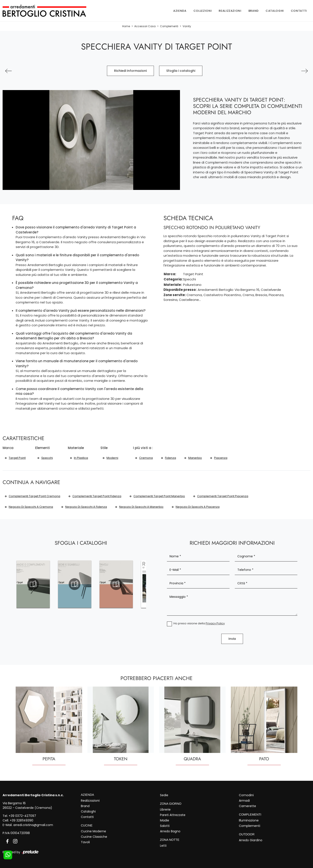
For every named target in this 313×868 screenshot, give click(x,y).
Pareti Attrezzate (173, 815)
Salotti (165, 826)
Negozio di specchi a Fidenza (86, 507)
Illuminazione (249, 820)
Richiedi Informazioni (130, 71)
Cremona (146, 458)
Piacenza (221, 458)
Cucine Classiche (94, 837)
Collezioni (203, 11)
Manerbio (195, 458)
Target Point (17, 458)
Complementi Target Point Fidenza (97, 496)
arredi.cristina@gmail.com (33, 825)
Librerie (165, 809)
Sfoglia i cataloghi (181, 71)
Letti (163, 846)
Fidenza (171, 458)
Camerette (247, 806)
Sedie (164, 795)
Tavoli (85, 842)
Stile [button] (104, 448)
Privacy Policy (215, 623)
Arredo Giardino (251, 840)
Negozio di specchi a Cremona (31, 507)
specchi (47, 458)
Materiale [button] (76, 448)
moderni (112, 458)
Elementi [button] (42, 448)
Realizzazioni (230, 11)
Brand (254, 11)
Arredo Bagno (170, 831)
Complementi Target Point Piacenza (223, 496)
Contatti (299, 11)
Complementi (169, 26)
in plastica (81, 458)
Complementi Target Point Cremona (34, 496)
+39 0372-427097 (22, 816)
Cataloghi (275, 11)
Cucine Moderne (93, 831)
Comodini (246, 795)
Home (126, 26)
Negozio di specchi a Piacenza (198, 507)
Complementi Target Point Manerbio (159, 496)
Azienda (180, 11)
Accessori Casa (145, 26)
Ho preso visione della (199, 623)
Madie (165, 820)
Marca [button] (8, 448)
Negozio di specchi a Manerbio (141, 507)
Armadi (244, 801)
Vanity (187, 26)
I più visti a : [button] (143, 448)
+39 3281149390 (22, 820)
